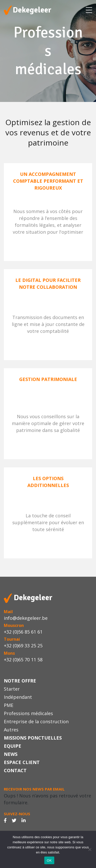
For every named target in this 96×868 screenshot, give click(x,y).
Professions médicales (28, 713)
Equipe (13, 746)
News (11, 754)
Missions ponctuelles (33, 738)
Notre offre (20, 681)
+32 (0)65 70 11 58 (23, 660)
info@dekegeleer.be (26, 618)
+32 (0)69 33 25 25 (23, 646)
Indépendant (18, 697)
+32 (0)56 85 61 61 (23, 632)
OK (49, 860)
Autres (11, 730)
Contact (15, 770)
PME (9, 705)
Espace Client (22, 762)
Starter (12, 689)
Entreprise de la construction (36, 721)
